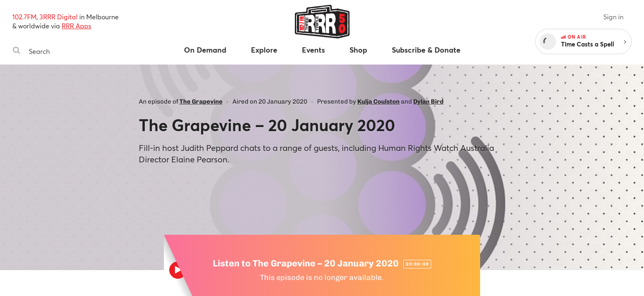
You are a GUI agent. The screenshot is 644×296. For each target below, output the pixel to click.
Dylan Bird (428, 102)
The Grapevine (201, 102)
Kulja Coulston (378, 102)
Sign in (613, 17)
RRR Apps (76, 26)
